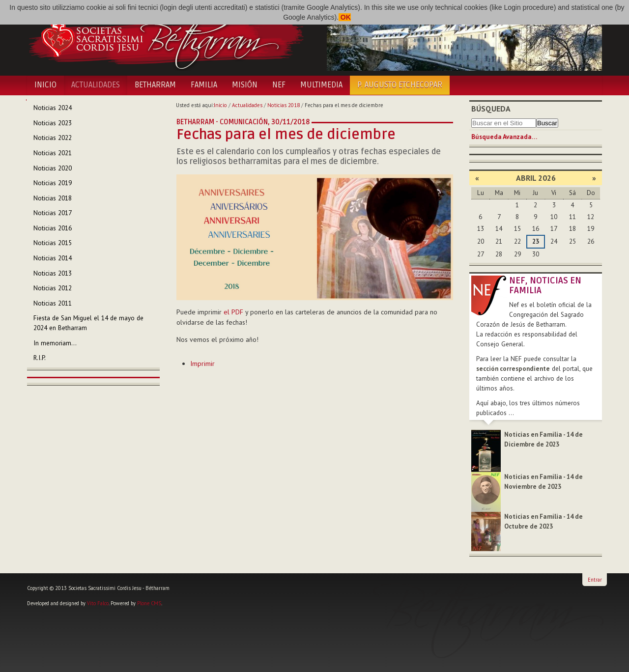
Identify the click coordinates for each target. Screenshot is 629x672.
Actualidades (96, 85)
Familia (204, 85)
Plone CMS (149, 603)
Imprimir (202, 364)
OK (345, 17)
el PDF (233, 312)
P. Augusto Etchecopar (400, 85)
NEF (279, 85)
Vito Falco (98, 603)
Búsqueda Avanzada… (504, 137)
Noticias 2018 (284, 105)
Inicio (45, 85)
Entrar (595, 580)
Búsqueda (491, 109)
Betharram (155, 85)
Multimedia (321, 85)
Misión (245, 85)
